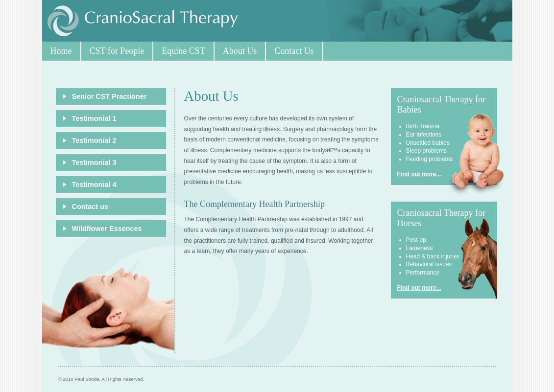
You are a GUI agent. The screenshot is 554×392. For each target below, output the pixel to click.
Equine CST (183, 51)
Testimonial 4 (94, 184)
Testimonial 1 (94, 118)
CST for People (117, 51)
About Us (240, 51)
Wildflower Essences (107, 229)
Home (61, 51)
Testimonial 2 (94, 140)
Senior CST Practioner (109, 96)
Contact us (90, 207)
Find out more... (419, 174)
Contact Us (294, 51)
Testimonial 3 (94, 162)
